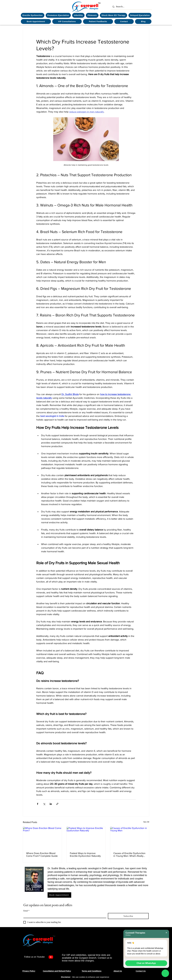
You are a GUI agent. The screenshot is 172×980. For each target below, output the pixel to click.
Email (26, 911)
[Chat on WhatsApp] (165, 973)
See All (146, 822)
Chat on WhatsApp (146, 963)
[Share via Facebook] (38, 804)
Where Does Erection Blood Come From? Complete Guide (42, 855)
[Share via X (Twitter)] (44, 804)
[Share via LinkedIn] (51, 804)
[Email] (64, 915)
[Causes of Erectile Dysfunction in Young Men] (130, 838)
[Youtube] (51, 957)
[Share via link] (57, 804)
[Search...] (131, 7)
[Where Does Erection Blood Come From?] (42, 838)
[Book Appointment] (59, 895)
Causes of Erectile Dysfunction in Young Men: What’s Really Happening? (129, 855)
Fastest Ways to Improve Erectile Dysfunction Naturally (85, 855)
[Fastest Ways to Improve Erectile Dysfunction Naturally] (86, 838)
